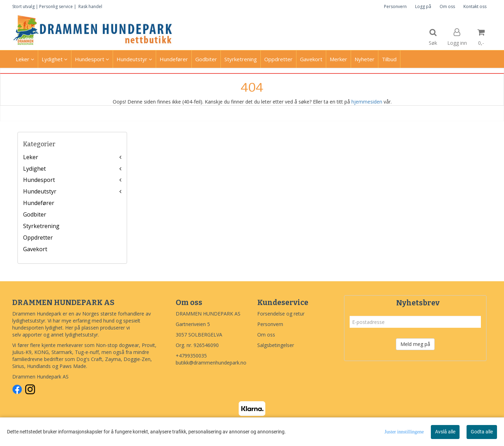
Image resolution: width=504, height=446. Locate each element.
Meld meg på (415, 344)
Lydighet (34, 169)
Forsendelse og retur (281, 314)
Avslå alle (445, 432)
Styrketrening (41, 226)
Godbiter (35, 214)
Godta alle (482, 432)
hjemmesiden (367, 102)
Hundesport (39, 180)
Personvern (395, 6)
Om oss (447, 6)
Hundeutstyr (40, 191)
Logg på (423, 6)
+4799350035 (191, 356)
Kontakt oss (475, 6)
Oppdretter (38, 238)
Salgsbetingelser (276, 345)
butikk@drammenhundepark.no (211, 363)
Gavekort (35, 249)
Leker (31, 157)
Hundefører (39, 203)
